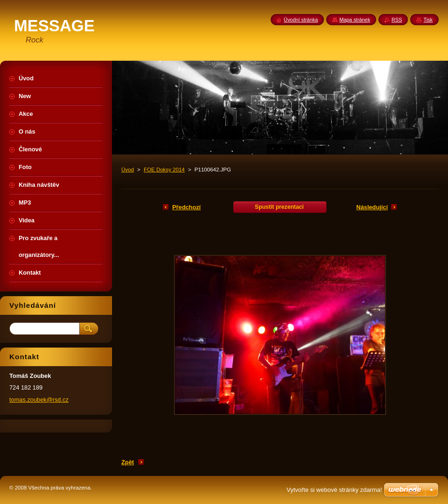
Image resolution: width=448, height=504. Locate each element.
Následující (372, 207)
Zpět (128, 462)
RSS (397, 20)
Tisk (428, 20)
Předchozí (186, 207)
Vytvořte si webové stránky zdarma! (334, 490)
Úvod (128, 170)
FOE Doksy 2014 (164, 170)
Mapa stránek (355, 20)
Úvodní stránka (301, 20)
